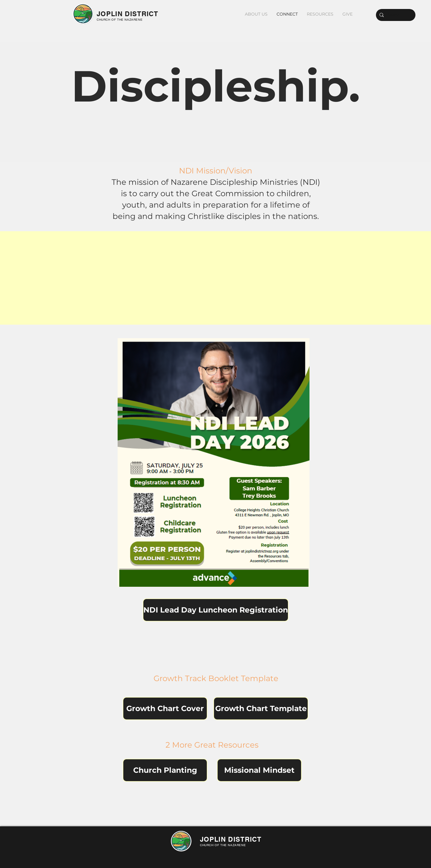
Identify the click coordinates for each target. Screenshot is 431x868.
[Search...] (395, 15)
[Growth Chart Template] (261, 709)
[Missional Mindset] (259, 770)
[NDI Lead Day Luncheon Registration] (216, 610)
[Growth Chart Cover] (165, 709)
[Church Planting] (165, 770)
